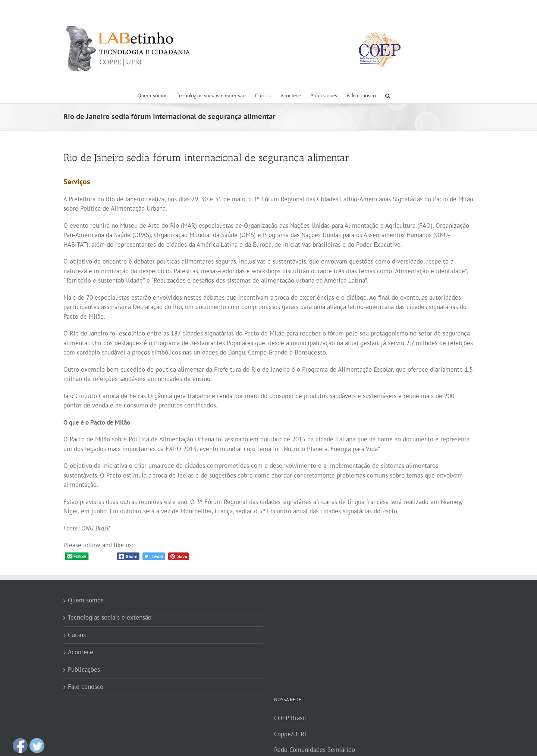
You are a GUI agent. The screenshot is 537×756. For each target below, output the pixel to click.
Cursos (77, 635)
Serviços (77, 182)
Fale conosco (86, 687)
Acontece (81, 652)
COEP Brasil (290, 718)
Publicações (84, 670)
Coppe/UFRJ (290, 734)
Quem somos (86, 600)
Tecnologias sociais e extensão (110, 617)
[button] (388, 95)
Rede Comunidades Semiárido (315, 750)
